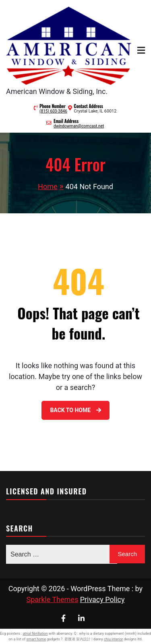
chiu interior (113, 639)
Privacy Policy (102, 599)
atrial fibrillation (35, 634)
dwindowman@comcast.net (79, 126)
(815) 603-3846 (53, 111)
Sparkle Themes (53, 599)
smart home (36, 639)
